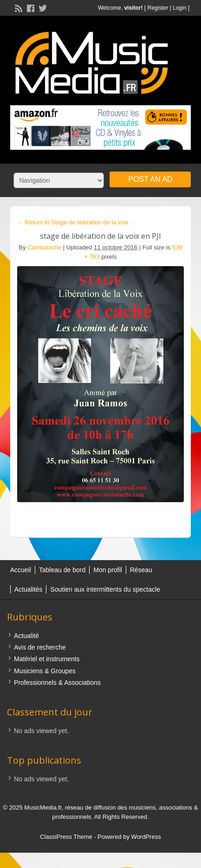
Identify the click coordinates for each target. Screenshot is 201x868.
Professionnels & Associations (57, 683)
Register (158, 8)
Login (179, 8)
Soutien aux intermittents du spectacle (105, 589)
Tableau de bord (62, 570)
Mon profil (107, 570)
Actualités (29, 589)
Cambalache (44, 247)
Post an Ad (150, 179)
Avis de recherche (40, 647)
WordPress (146, 837)
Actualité (26, 636)
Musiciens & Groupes (45, 671)
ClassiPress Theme (66, 837)
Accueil (21, 570)
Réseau (141, 570)
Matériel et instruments (47, 659)
